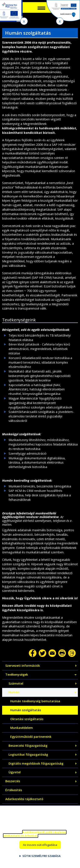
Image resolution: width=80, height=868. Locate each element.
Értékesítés (14, 790)
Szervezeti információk (23, 666)
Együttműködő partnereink (31, 737)
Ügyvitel (15, 772)
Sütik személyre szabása (41, 860)
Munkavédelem (22, 728)
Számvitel (16, 683)
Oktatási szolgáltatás (27, 719)
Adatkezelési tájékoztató (24, 799)
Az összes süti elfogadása (40, 849)
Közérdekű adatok (19, 808)
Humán (14, 692)
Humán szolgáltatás (26, 710)
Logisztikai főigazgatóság (28, 755)
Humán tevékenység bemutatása (35, 701)
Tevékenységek (17, 675)
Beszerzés (13, 781)
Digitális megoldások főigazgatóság (36, 763)
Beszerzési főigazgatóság (28, 746)
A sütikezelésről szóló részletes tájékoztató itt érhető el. (35, 838)
